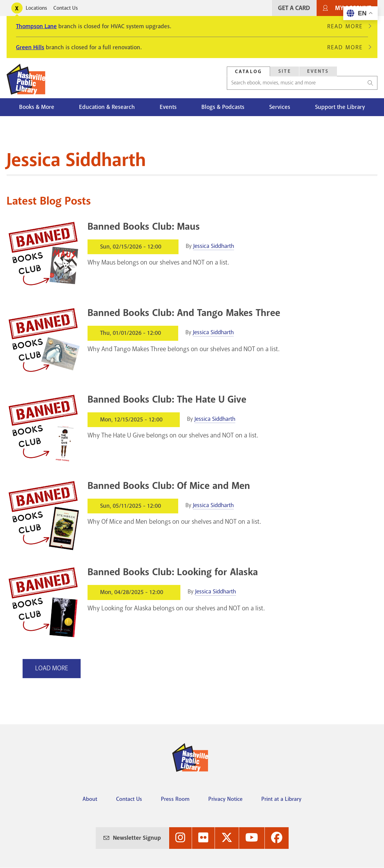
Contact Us (66, 8)
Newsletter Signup (137, 838)
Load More (52, 668)
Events (168, 107)
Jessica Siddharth (214, 246)
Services (280, 107)
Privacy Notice (225, 799)
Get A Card (294, 8)
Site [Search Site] (285, 71)
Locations (36, 8)
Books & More (37, 107)
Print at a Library (281, 799)
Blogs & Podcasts (223, 107)
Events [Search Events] (318, 71)
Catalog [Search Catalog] (248, 72)
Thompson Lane (36, 26)
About (90, 799)
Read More (348, 26)
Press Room (175, 799)
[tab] (248, 71)
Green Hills (30, 47)
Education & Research (107, 107)
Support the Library (340, 107)
